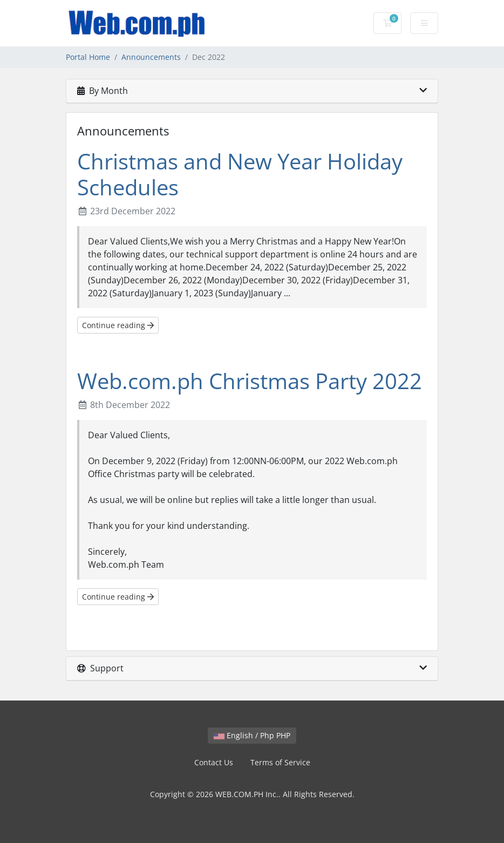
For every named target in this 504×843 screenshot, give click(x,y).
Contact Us (214, 762)
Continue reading (118, 325)
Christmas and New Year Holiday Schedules (240, 174)
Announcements (151, 57)
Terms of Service (280, 762)
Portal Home (88, 57)
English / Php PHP (252, 735)
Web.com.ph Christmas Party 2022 (250, 381)
